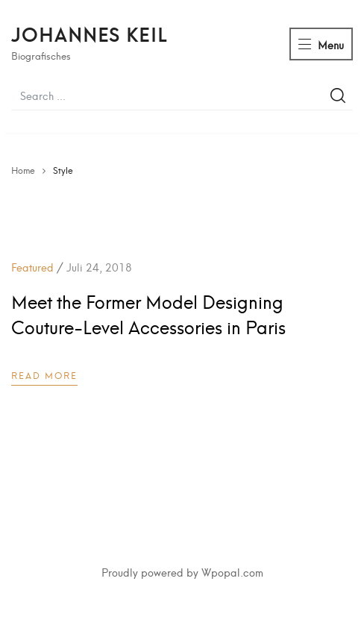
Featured (32, 267)
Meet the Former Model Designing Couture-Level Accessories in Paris (148, 313)
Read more (44, 375)
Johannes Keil (90, 34)
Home (23, 170)
